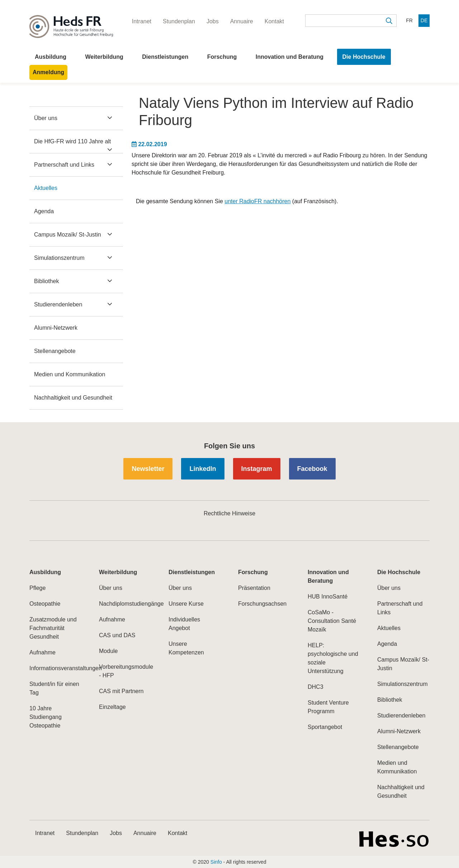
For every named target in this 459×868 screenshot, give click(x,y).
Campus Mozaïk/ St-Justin (68, 235)
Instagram (257, 469)
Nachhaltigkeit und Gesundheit (73, 398)
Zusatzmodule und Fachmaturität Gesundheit (53, 628)
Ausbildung (51, 57)
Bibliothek (46, 281)
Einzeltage (112, 707)
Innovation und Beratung (290, 57)
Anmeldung (48, 72)
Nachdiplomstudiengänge (125, 604)
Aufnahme (42, 652)
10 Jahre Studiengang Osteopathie (46, 717)
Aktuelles (46, 188)
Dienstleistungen (165, 57)
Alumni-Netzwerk (56, 328)
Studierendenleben (58, 304)
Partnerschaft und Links (64, 165)
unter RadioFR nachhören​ (257, 201)
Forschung (222, 57)
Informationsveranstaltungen (56, 668)
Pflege (37, 588)
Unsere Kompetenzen (186, 648)
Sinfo (216, 862)
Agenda (44, 211)
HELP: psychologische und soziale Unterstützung (333, 658)
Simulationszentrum (59, 258)
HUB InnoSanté (328, 597)
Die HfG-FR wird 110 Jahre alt (72, 141)
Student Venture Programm (328, 707)
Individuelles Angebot (184, 624)
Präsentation (254, 588)
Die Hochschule (364, 57)
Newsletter (148, 469)
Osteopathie (45, 604)
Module (108, 651)
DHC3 (316, 687)
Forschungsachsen (262, 604)
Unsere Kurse (186, 604)
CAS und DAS (117, 635)
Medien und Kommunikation (70, 374)
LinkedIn (203, 469)
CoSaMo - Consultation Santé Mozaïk (332, 621)
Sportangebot (325, 727)
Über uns (46, 118)
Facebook (312, 469)
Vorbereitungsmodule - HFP (125, 671)
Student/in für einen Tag (54, 688)
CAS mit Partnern (121, 691)
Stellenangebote (55, 351)
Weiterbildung (104, 57)
